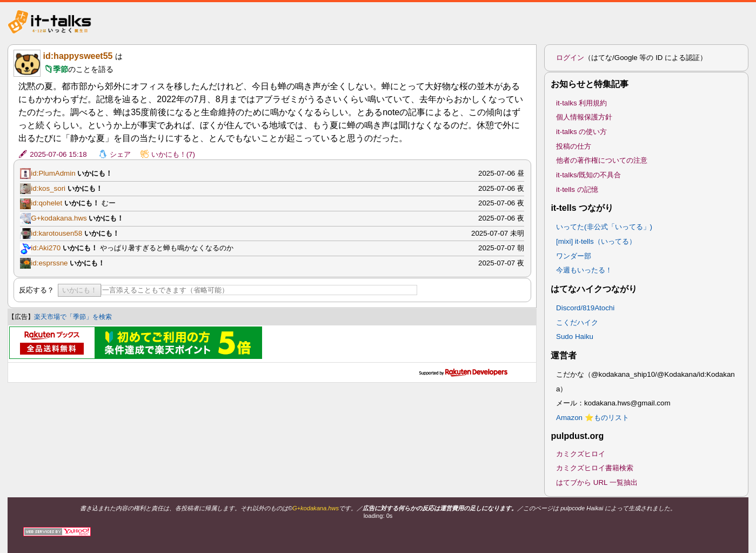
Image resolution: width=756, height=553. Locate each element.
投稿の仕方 (574, 146)
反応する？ (36, 290)
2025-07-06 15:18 (58, 154)
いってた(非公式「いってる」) (604, 227)
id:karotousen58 (56, 233)
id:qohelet (46, 203)
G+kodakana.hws (59, 218)
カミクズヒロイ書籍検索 (595, 468)
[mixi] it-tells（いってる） (596, 241)
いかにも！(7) (173, 154)
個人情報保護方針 (584, 117)
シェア (120, 154)
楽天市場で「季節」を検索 (73, 317)
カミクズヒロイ (581, 454)
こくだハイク (577, 322)
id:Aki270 (46, 248)
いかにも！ (80, 290)
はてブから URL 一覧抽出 (597, 482)
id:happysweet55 (78, 56)
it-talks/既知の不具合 (588, 175)
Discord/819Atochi (585, 308)
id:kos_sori (48, 188)
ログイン (570, 58)
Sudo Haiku (575, 337)
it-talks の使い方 (581, 132)
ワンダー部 (574, 256)
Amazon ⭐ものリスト (593, 418)
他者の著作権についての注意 (602, 160)
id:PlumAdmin (53, 173)
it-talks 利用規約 (581, 103)
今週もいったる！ (584, 270)
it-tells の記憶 (577, 189)
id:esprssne (49, 263)
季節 (61, 69)
